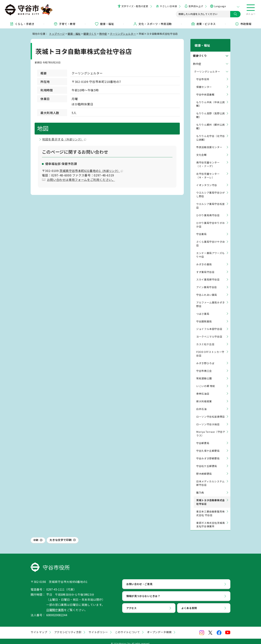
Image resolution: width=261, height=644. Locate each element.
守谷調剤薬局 (204, 317)
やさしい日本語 (168, 6)
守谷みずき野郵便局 (208, 454)
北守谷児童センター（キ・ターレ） (208, 171)
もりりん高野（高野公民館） (211, 111)
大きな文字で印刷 (61, 536)
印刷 (36, 536)
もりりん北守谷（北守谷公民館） (211, 133)
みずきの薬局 (204, 260)
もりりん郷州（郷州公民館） (211, 122)
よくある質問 (189, 604)
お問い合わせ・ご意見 (139, 580)
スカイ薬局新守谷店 (208, 275)
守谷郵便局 (203, 439)
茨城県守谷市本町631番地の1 (91, 171)
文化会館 (201, 151)
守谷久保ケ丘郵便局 (208, 446)
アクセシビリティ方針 (68, 628)
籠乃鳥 (200, 488)
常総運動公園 (204, 374)
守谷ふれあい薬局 (207, 290)
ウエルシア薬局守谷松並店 (211, 201)
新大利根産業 (204, 397)
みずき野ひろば (205, 359)
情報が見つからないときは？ (143, 592)
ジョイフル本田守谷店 (209, 325)
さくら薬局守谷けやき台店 (211, 239)
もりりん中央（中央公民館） (211, 100)
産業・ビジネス (203, 24)
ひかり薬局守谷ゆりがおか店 (211, 220)
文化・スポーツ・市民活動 (152, 24)
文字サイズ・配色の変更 (135, 6)
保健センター (204, 82)
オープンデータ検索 (159, 628)
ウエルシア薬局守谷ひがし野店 (211, 190)
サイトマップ (39, 628)
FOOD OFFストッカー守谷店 (210, 349)
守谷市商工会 (204, 366)
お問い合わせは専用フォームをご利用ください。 (81, 180)
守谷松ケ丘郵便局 (207, 462)
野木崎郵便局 (204, 469)
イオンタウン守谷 (207, 181)
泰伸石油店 (203, 389)
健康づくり (90, 34)
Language (220, 6)
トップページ (57, 34)
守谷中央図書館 (205, 90)
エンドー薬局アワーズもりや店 (210, 250)
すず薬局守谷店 (205, 268)
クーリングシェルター (123, 34)
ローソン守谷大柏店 (208, 420)
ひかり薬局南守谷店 (208, 211)
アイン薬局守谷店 (207, 283)
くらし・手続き (22, 24)
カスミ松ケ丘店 (205, 340)
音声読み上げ (196, 6)
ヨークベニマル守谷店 (209, 332)
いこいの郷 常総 (206, 382)
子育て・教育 (65, 24)
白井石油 (201, 405)
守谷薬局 (201, 230)
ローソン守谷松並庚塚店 (211, 412)
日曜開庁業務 (55, 605)
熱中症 (103, 34)
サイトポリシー (98, 628)
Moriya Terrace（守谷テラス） (211, 429)
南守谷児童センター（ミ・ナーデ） (208, 160)
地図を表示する (64, 139)
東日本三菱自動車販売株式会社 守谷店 (211, 509)
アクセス (131, 604)
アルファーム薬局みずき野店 (211, 300)
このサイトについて (128, 628)
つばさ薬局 (203, 309)
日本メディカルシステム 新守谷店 (210, 479)
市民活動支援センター (209, 143)
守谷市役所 (203, 75)
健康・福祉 (104, 24)
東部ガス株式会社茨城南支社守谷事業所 (211, 520)
